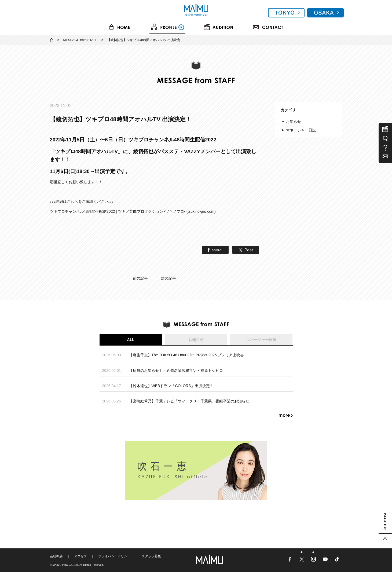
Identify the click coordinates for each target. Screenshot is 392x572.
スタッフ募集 (151, 556)
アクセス (80, 556)
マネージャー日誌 (301, 130)
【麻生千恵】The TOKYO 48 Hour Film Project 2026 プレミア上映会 (187, 355)
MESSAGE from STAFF (80, 40)
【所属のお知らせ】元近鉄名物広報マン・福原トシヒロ (176, 371)
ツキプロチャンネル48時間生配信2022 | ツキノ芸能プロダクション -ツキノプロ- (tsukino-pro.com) (133, 211)
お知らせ (294, 122)
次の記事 (168, 278)
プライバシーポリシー (114, 556)
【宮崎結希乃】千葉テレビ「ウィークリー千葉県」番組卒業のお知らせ (189, 401)
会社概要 (56, 556)
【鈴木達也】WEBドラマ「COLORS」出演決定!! (171, 386)
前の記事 (140, 278)
